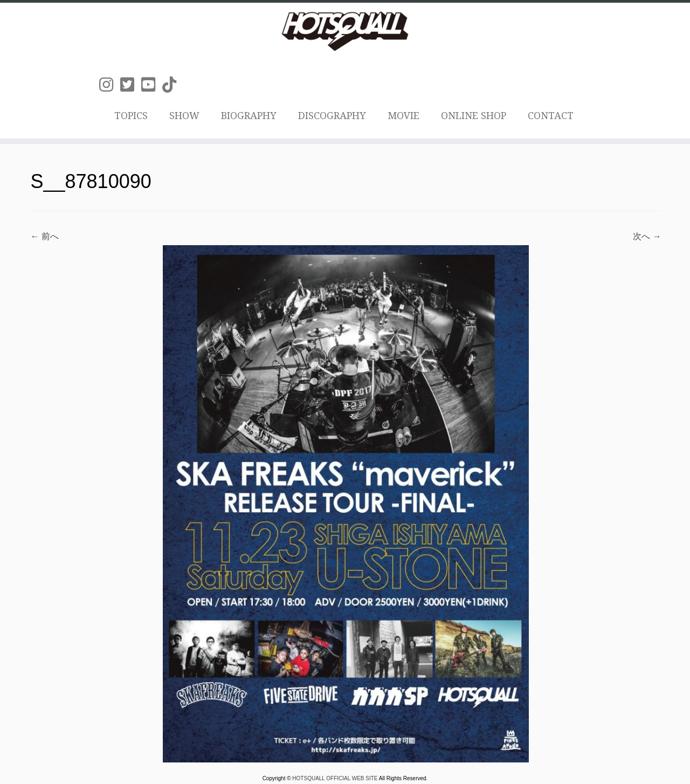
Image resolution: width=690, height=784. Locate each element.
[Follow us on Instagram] (110, 85)
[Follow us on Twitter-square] (131, 85)
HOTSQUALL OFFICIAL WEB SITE (335, 778)
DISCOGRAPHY (332, 116)
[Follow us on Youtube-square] (152, 85)
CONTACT (551, 116)
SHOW (184, 116)
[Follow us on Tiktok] (173, 85)
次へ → (647, 236)
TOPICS (131, 116)
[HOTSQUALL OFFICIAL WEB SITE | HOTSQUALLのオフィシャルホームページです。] (345, 31)
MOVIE (403, 116)
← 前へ (45, 236)
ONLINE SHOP (474, 116)
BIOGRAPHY (249, 116)
